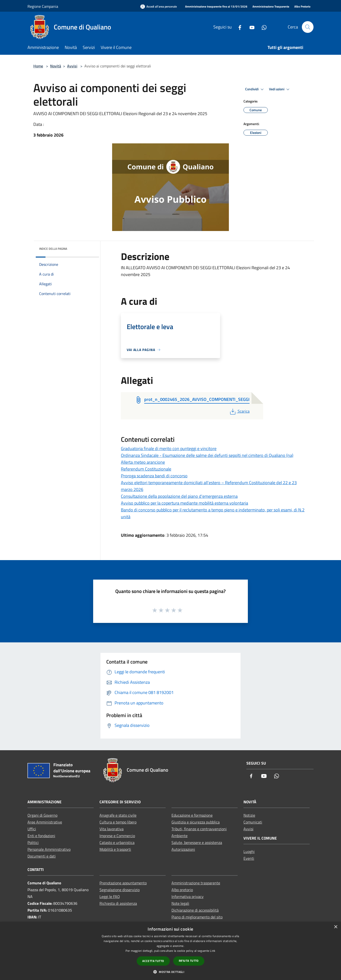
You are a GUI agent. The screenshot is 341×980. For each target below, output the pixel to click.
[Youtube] (250, 27)
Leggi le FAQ (110, 897)
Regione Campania (43, 6)
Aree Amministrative (45, 822)
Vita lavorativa (112, 829)
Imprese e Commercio (117, 836)
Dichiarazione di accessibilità (195, 910)
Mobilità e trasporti (115, 849)
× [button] (336, 927)
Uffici (32, 829)
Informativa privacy (188, 897)
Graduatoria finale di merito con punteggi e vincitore (169, 448)
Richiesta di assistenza (118, 903)
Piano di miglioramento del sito (197, 917)
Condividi (255, 89)
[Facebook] (238, 27)
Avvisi (72, 66)
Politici (33, 842)
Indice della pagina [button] (53, 249)
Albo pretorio (182, 890)
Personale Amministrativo (49, 849)
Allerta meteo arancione (143, 462)
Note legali (180, 903)
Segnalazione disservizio (120, 890)
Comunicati (253, 822)
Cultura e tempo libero (118, 822)
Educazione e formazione (192, 815)
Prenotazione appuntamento (123, 883)
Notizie (249, 815)
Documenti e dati (42, 856)
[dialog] (170, 951)
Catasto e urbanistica (117, 842)
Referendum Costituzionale (146, 469)
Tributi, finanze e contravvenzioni (199, 829)
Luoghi (249, 851)
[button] (170, 972)
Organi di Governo (42, 815)
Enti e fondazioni (41, 836)
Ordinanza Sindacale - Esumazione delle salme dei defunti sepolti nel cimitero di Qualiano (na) (207, 455)
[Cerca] (308, 27)
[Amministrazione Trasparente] (271, 7)
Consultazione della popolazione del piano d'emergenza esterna (179, 496)
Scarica (239, 411)
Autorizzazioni (183, 849)
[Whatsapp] (262, 27)
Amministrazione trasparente (196, 883)
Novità (56, 66)
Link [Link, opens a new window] (213, 951)
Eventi (249, 858)
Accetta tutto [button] (153, 961)
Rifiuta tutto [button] (189, 961)
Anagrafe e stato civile (118, 815)
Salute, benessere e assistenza (197, 842)
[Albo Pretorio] (302, 7)
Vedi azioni (280, 89)
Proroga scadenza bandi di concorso (154, 476)
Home (38, 66)
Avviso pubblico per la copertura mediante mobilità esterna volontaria (184, 503)
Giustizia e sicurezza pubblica (196, 822)
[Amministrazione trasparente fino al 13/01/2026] (216, 7)
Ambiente (179, 836)
